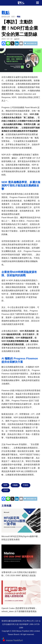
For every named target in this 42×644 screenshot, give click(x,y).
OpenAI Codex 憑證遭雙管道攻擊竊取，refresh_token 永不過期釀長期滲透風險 (19, 610)
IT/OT (6, 490)
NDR (5, 485)
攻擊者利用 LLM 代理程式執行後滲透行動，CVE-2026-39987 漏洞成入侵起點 (19, 574)
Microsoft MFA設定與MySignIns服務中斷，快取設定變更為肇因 (21, 538)
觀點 (19, 17)
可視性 (26, 485)
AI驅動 (15, 485)
